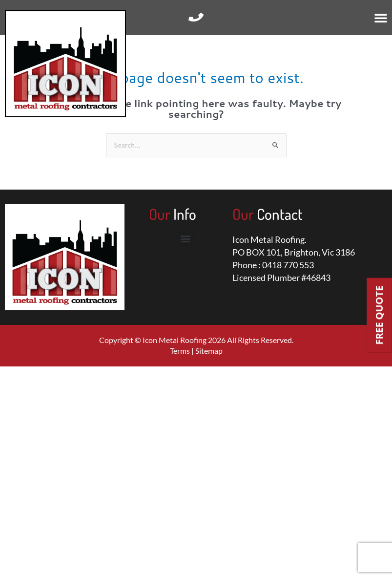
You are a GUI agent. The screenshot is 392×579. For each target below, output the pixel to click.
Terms (180, 351)
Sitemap (209, 351)
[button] (381, 18)
